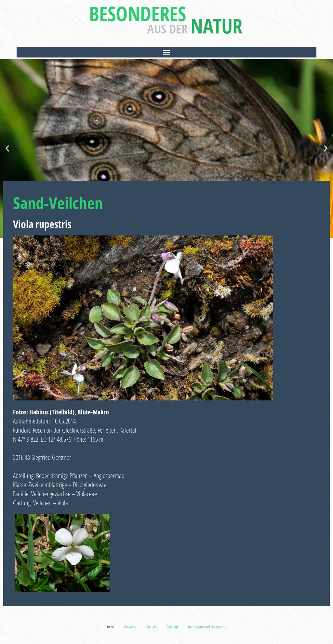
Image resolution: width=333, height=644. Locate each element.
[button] (166, 52)
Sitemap (172, 627)
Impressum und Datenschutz (208, 627)
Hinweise (130, 627)
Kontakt (152, 627)
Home (110, 627)
